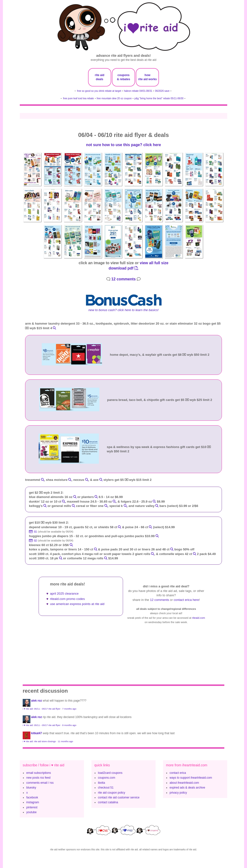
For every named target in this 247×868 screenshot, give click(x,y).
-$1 (33, 532)
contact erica (178, 773)
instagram (33, 802)
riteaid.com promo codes (67, 599)
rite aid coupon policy (112, 793)
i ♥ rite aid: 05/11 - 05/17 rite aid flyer (41, 709)
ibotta (101, 783)
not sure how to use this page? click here (123, 145)
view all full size (154, 263)
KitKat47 (37, 733)
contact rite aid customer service (119, 797)
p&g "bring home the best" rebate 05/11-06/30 (159, 98)
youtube (31, 812)
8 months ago (69, 725)
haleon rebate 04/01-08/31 (138, 91)
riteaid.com (199, 618)
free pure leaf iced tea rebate (78, 98)
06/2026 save (162, 91)
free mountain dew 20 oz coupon (114, 98)
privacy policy (178, 793)
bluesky (31, 788)
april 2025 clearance (64, 594)
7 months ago (69, 709)
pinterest (32, 807)
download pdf (123, 268)
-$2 (33, 541)
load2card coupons (110, 773)
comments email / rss (40, 783)
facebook (32, 797)
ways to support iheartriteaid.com (191, 778)
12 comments (123, 279)
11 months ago (65, 741)
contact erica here (186, 600)
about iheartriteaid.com (184, 783)
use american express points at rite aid (77, 604)
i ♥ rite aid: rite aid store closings (39, 741)
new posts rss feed (38, 778)
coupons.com (106, 778)
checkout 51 (106, 788)
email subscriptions (39, 773)
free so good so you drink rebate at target (99, 91)
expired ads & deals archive (187, 788)
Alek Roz (37, 701)
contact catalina (108, 802)
